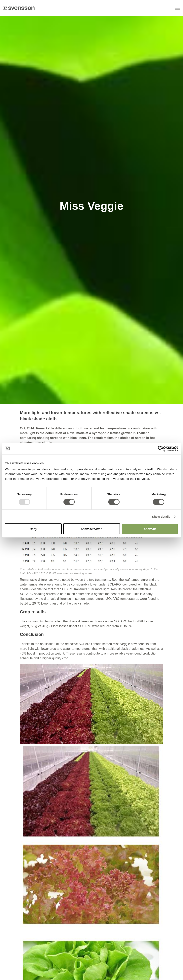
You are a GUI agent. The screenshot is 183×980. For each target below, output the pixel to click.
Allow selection (91, 529)
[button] (160, 9)
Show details (161, 516)
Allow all (150, 529)
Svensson (19, 8)
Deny (33, 529)
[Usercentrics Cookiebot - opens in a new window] (161, 448)
